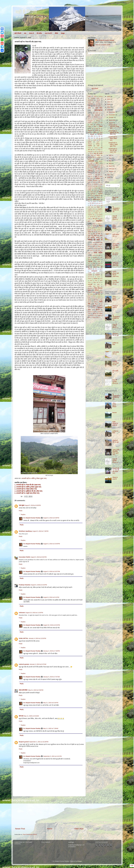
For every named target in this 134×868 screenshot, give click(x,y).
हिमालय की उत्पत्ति (115, 198)
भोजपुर (101, 248)
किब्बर (95, 127)
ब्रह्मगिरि (90, 230)
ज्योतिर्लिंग (91, 161)
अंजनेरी (95, 96)
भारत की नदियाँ (92, 235)
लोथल (91, 281)
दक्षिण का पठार (99, 177)
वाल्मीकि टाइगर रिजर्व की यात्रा (116, 282)
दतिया (91, 179)
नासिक (90, 190)
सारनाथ (99, 298)
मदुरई (89, 253)
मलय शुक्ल (22, 505)
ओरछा (89, 117)
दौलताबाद (96, 184)
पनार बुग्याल (91, 198)
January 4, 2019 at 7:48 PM (51, 651)
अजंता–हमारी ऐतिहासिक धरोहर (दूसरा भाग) (116, 246)
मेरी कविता (39, 33)
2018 (109, 110)
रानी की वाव (91, 277)
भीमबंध (99, 247)
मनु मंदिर (99, 256)
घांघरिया (90, 146)
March (111, 166)
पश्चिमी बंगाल (96, 200)
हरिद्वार (96, 304)
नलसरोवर (90, 188)
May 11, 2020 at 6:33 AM (31, 716)
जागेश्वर (90, 159)
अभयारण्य (90, 100)
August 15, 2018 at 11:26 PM (34, 613)
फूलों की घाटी (93, 217)
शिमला (91, 294)
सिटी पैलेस (96, 300)
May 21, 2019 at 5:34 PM (51, 703)
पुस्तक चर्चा (96, 205)
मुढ (89, 267)
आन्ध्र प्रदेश (98, 104)
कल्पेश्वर (96, 123)
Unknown (22, 613)
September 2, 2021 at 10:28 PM (39, 742)
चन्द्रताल (90, 148)
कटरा (94, 119)
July (110, 155)
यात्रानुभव (94, 271)
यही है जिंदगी (95, 89)
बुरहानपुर (93, 228)
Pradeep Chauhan (25, 585)
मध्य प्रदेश (98, 253)
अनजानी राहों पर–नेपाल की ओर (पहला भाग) (113, 150)
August (111, 123)
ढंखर (101, 167)
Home (50, 829)
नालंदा (99, 188)
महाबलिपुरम (97, 259)
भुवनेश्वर (96, 248)
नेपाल (101, 190)
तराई (96, 171)
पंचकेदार (100, 194)
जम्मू (91, 154)
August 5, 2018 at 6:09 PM (33, 505)
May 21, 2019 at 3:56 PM (36, 690)
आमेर (89, 106)
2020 (109, 104)
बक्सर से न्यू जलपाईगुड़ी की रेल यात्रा (115, 264)
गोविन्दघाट (90, 144)
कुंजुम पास (98, 129)
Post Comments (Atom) (30, 834)
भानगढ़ (99, 232)
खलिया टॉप (93, 136)
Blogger (80, 861)
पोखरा (98, 207)
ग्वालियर (98, 144)
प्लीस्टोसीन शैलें (91, 215)
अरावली (98, 100)
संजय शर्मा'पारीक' (23, 690)
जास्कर (98, 159)
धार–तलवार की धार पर (115, 254)
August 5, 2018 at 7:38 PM (40, 531)
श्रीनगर (89, 296)
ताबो (100, 171)
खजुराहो (92, 134)
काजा (91, 125)
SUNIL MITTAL (24, 638)
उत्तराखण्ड (98, 110)
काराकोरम (98, 125)
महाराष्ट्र (90, 261)
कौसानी (101, 132)
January (111, 171)
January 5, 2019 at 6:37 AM (38, 664)
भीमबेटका (90, 248)
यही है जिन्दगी (18, 33)
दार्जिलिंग (98, 178)
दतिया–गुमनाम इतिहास (114, 227)
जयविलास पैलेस (91, 157)
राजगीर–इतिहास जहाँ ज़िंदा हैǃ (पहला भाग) (116, 274)
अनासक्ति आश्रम (95, 98)
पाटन (89, 202)
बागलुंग (94, 224)
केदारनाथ (90, 131)
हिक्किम (95, 306)
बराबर (89, 219)
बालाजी (94, 226)
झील (97, 163)
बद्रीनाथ (99, 217)
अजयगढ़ (101, 96)
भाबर (89, 234)
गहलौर (95, 140)
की (92, 129)
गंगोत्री (89, 140)
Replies (23, 514)
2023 (109, 96)
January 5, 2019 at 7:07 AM (51, 677)
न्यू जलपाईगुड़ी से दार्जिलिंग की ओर (116, 209)
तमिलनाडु (90, 171)
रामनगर (99, 277)
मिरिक (93, 265)
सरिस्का (94, 296)
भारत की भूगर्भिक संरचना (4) (115, 382)
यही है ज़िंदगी (26, 12)
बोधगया (99, 228)
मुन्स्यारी (95, 267)
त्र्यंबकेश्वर (90, 175)
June (110, 158)
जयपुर (98, 155)
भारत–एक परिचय (93, 245)
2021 (109, 102)
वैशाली (94, 292)
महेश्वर (99, 262)
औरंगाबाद (96, 117)
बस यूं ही (95, 219)
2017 (109, 175)
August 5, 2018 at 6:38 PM (51, 518)
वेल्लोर (89, 292)
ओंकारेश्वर (97, 115)
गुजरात (90, 142)
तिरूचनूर (90, 173)
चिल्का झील (90, 152)
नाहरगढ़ (96, 190)
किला (101, 126)
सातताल (94, 298)
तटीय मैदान (98, 169)
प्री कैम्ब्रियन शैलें (97, 213)
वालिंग (98, 285)
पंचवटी (91, 196)
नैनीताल (100, 192)
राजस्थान (98, 275)
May (110, 161)
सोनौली (95, 302)
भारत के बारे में (48, 33)
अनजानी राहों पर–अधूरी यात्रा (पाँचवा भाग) (114, 127)
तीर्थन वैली (97, 173)
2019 (109, 107)
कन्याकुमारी (90, 121)
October (111, 117)
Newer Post (20, 829)
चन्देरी (98, 146)
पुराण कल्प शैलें (99, 203)
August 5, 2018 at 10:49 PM (52, 544)
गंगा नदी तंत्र (97, 138)
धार (100, 186)
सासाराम (90, 300)
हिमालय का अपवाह (92, 312)
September (112, 120)
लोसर (96, 281)
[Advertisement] (49, 812)
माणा (89, 263)
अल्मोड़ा (90, 102)
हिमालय (98, 310)
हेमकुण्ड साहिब (96, 317)
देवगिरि (94, 182)
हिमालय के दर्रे (93, 316)
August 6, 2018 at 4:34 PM (39, 585)
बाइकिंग (99, 221)
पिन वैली (92, 203)
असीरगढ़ (98, 102)
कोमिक (95, 132)
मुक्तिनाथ (99, 265)
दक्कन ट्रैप (90, 177)
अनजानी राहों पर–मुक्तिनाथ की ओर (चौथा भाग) (114, 133)
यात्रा (25, 33)
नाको (95, 188)
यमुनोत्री (101, 269)
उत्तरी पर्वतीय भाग (97, 113)
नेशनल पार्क (93, 192)
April (110, 163)
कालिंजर (90, 127)
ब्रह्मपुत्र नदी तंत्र (92, 232)
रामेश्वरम (90, 279)
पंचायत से (31, 33)
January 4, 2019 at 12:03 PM (37, 638)
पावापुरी (94, 202)
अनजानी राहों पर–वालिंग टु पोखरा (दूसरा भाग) (34, 478)
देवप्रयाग (90, 184)
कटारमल (99, 119)
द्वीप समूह (95, 186)
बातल (89, 226)
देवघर (99, 182)
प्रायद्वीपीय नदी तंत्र (92, 209)
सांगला (99, 296)
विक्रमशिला (90, 288)
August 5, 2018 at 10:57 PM (52, 571)
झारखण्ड (101, 161)
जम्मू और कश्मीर (98, 153)
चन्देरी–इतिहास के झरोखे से (115, 424)
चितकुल (99, 150)
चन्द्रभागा (96, 148)
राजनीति (90, 275)
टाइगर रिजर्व (91, 165)
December (112, 112)
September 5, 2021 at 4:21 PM (52, 756)
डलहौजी (95, 167)
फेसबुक (63, 33)
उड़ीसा (89, 108)
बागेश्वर (99, 224)
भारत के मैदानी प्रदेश (98, 243)
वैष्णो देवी (100, 292)
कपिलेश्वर (98, 121)
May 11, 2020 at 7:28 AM (51, 728)
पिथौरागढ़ (100, 202)
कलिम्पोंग (90, 123)
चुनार (95, 152)
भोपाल (91, 250)
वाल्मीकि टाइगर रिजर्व (94, 286)
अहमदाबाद (90, 104)
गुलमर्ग (98, 142)
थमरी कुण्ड (98, 175)
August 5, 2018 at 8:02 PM (39, 557)
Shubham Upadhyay (25, 531)
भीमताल (94, 247)
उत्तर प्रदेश (99, 108)
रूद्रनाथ (96, 279)
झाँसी (91, 163)
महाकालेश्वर (95, 258)
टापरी (97, 165)
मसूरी (89, 258)
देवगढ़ (89, 182)
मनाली (94, 256)
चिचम (94, 150)
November (112, 115)
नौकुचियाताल (93, 194)
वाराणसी (90, 284)
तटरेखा (91, 169)
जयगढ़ (92, 155)
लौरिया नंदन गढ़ (97, 283)
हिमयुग (94, 308)
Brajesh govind (24, 742)
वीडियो (56, 33)
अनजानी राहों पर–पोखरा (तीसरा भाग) (113, 139)
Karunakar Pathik (24, 557)
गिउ (99, 140)
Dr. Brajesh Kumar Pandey (32, 518)
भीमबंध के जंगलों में (115, 307)
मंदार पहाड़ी (98, 250)
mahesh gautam (24, 664)
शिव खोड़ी (98, 294)
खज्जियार (100, 134)
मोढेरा (96, 269)
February (112, 169)
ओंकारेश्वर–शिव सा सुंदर (116, 334)
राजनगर (98, 273)
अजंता (89, 96)
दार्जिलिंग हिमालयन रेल (94, 180)
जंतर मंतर (100, 152)
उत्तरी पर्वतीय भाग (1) (116, 235)
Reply (21, 511)
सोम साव (21, 716)
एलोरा (89, 115)
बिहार (101, 226)
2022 (109, 99)
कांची (101, 123)
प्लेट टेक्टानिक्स (99, 215)
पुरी (91, 205)
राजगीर (90, 273)
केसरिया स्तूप (98, 131)
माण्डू (94, 263)
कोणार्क (89, 132)
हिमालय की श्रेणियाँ (98, 314)
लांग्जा (101, 279)
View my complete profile (103, 45)
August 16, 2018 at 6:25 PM (52, 625)
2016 (109, 177)
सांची (89, 298)
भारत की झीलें (96, 234)
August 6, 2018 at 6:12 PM (51, 597)
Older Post (79, 829)
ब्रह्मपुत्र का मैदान (97, 230)
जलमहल (99, 157)
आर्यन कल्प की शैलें (97, 106)
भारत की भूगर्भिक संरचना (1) (115, 218)
